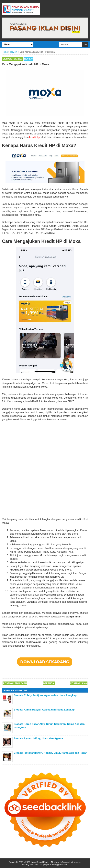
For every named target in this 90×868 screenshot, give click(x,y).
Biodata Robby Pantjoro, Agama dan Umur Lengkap (45, 695)
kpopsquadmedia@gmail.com (54, 864)
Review (28, 59)
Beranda (49, 683)
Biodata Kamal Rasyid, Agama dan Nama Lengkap (44, 710)
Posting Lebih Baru (15, 683)
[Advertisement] (45, 468)
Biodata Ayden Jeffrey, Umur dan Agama (38, 738)
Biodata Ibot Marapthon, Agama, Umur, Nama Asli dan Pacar (50, 753)
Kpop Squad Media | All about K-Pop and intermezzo (56, 862)
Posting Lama (79, 683)
